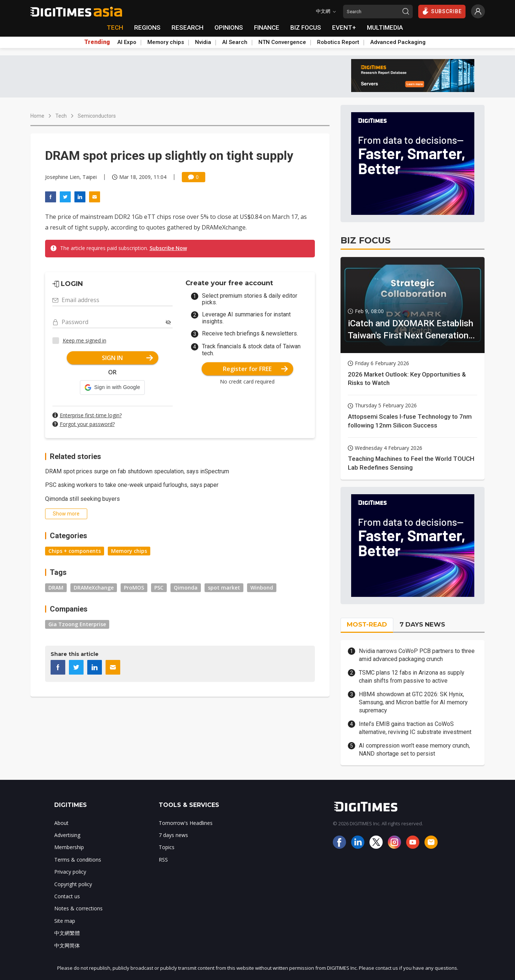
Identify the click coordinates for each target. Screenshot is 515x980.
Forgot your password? (87, 424)
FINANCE (267, 27)
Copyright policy (73, 884)
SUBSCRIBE (442, 11)
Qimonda (186, 588)
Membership (69, 847)
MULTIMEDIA (385, 27)
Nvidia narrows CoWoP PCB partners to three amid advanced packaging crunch (417, 655)
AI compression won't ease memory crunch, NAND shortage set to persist (414, 750)
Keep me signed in (84, 340)
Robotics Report (338, 42)
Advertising (67, 835)
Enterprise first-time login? (91, 415)
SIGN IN (127, 358)
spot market (224, 588)
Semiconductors (97, 116)
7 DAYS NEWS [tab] (422, 624)
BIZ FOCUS (306, 27)
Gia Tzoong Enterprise (77, 624)
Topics (167, 847)
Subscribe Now (168, 248)
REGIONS (147, 27)
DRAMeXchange (94, 588)
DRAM (56, 588)
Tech (61, 116)
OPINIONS (229, 27)
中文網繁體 (67, 933)
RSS (163, 860)
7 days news (173, 835)
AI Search (235, 42)
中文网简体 (67, 945)
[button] (112, 388)
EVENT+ (344, 27)
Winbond (262, 588)
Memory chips (166, 42)
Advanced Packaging (398, 42)
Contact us (67, 896)
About (61, 823)
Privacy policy (70, 872)
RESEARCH (187, 27)
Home (37, 116)
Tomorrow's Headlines (186, 823)
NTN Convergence (282, 42)
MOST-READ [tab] (367, 624)
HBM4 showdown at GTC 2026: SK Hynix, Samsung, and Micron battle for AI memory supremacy (413, 702)
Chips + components (75, 551)
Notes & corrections (78, 908)
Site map (65, 921)
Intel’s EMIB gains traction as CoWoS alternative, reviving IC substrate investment (415, 728)
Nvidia (203, 42)
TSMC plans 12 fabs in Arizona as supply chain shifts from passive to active (412, 677)
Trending (97, 42)
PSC (159, 588)
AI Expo (127, 42)
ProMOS (134, 588)
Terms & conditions (78, 860)
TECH (115, 27)
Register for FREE (255, 369)
